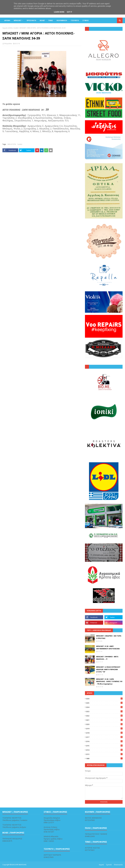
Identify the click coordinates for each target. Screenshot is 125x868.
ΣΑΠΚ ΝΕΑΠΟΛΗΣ (21, 865)
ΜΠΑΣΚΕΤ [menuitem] (18, 20)
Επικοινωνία (118, 865)
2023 (104, 711)
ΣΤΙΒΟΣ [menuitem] (86, 20)
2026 (104, 699)
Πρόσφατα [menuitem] (31, 20)
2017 (104, 737)
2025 (104, 703)
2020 (104, 724)
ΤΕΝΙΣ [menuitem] (51, 20)
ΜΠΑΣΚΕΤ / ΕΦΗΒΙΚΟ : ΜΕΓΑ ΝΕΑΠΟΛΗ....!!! (107, 658)
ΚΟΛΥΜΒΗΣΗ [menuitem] (62, 20)
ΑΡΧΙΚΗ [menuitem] (7, 20)
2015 (104, 746)
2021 (104, 720)
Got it (69, 12)
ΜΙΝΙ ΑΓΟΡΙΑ (12, 144)
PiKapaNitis (8, 44)
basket (16, 28)
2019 (104, 729)
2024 (104, 707)
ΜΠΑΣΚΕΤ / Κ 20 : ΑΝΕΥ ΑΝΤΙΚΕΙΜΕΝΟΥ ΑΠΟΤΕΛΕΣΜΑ (108, 647)
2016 (104, 741)
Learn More (59, 12)
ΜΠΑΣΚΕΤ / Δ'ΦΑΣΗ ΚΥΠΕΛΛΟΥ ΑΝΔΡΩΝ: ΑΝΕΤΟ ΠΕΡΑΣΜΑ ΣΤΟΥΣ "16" (108, 669)
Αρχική (101, 865)
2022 (104, 716)
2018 (104, 733)
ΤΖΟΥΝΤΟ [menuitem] (75, 20)
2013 (104, 754)
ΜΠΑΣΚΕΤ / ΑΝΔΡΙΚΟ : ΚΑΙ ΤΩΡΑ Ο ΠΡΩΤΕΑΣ (109, 637)
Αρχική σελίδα (8, 28)
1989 (104, 759)
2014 (104, 750)
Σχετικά (109, 865)
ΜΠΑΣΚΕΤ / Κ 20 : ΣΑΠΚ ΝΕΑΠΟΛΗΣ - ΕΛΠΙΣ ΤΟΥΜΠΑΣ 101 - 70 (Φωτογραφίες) (109, 681)
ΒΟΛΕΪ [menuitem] (42, 20)
